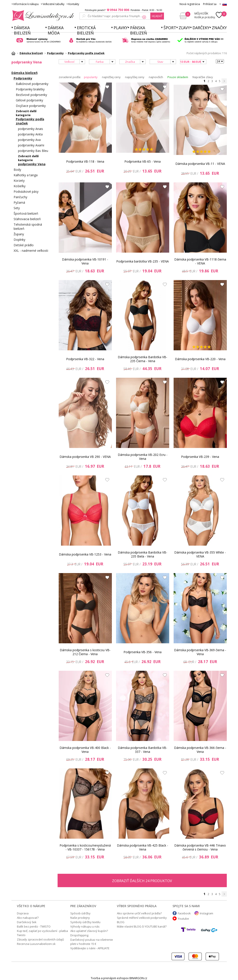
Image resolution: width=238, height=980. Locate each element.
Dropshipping (79, 935)
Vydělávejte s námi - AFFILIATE (90, 948)
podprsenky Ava (29, 140)
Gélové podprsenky (29, 100)
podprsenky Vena (32, 164)
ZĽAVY (184, 28)
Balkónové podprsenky (32, 84)
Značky (219, 28)
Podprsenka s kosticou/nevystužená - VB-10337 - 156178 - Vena (85, 847)
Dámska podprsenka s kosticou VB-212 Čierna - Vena (85, 652)
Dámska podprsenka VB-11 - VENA (200, 164)
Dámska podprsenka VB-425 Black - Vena (143, 847)
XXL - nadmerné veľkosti (31, 251)
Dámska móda (56, 30)
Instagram (206, 913)
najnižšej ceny (111, 77)
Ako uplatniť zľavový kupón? (89, 931)
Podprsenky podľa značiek (30, 121)
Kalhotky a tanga (26, 175)
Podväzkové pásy (26, 192)
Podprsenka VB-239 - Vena (200, 457)
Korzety (19, 181)
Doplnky (19, 240)
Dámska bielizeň (22, 30)
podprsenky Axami (31, 145)
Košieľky (20, 186)
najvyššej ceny (135, 77)
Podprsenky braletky (30, 89)
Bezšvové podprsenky (31, 95)
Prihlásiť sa (210, 4)
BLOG (121, 922)
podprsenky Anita (30, 134)
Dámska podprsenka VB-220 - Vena (200, 359)
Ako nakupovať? (28, 918)
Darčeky (201, 28)
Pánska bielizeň (139, 30)
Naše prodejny (80, 918)
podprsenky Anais (31, 129)
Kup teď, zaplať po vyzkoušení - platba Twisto (42, 933)
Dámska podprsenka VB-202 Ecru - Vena (143, 457)
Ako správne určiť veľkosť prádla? (139, 913)
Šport (170, 28)
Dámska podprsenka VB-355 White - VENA (200, 554)
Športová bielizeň (26, 213)
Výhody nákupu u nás (85, 926)
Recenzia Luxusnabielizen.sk (36, 944)
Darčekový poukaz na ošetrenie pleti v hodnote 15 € (92, 942)
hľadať (157, 16)
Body (17, 170)
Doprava (23, 913)
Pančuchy (20, 197)
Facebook (184, 913)
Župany (19, 234)
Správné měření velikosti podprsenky (142, 918)
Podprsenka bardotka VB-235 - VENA (143, 261)
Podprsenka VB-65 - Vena (143, 161)
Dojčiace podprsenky (31, 106)
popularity (91, 77)
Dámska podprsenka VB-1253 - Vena (85, 554)
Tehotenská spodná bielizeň (28, 227)
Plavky (121, 28)
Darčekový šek (27, 922)
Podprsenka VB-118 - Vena (85, 161)
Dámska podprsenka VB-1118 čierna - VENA (200, 261)
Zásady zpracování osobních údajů (40, 939)
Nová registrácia (190, 4)
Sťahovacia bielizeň (27, 219)
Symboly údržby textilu (85, 922)
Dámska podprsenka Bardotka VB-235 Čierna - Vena (143, 359)
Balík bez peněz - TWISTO (34, 926)
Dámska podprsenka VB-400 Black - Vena (85, 750)
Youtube (183, 919)
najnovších (156, 77)
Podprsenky (23, 78)
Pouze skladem (178, 77)
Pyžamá (19, 202)
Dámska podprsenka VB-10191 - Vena (85, 261)
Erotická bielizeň (86, 30)
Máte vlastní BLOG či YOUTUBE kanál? (142, 926)
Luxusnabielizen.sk (42, 16)
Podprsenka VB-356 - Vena (143, 652)
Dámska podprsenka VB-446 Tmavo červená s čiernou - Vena (200, 847)
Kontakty (74, 4)
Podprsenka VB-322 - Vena (85, 359)
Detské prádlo (24, 245)
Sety (17, 208)
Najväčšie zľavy (203, 77)
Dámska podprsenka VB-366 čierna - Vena (200, 750)
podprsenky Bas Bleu (33, 151)
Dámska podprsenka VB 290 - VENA (85, 457)
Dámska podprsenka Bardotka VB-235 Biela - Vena (143, 554)
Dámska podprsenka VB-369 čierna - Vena (200, 652)
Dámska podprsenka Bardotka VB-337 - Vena (143, 750)
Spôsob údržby (80, 913)
